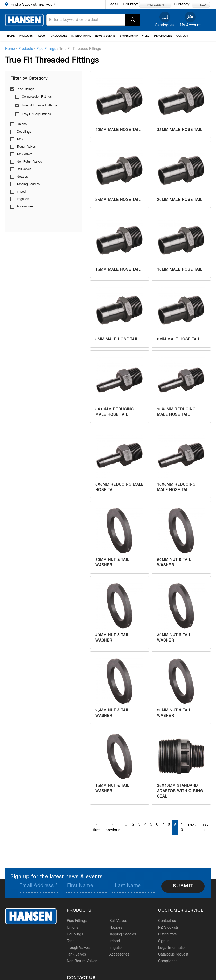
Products (26, 36)
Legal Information (172, 948)
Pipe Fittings (46, 49)
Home (11, 36)
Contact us (167, 921)
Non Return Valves (29, 162)
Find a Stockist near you (31, 5)
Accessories (25, 207)
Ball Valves (24, 169)
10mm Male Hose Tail (180, 270)
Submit (183, 886)
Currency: (182, 4)
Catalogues (165, 25)
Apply (133, 20)
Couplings (24, 132)
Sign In (164, 941)
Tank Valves (25, 154)
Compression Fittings (37, 97)
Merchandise (163, 36)
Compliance (168, 961)
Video (146, 36)
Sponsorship (129, 36)
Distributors (167, 934)
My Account (190, 25)
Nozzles (22, 177)
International (81, 36)
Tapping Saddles (28, 184)
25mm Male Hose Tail (118, 200)
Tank (20, 139)
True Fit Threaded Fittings (39, 106)
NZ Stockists (168, 928)
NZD (200, 5)
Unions (22, 124)
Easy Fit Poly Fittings (36, 114)
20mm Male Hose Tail (180, 200)
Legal (113, 4)
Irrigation (23, 199)
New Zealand (153, 5)
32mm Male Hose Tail (180, 130)
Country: (130, 4)
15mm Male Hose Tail (118, 270)
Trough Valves (26, 147)
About (42, 36)
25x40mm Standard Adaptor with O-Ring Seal (180, 791)
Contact (182, 36)
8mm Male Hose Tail (117, 339)
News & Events (105, 36)
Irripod (21, 192)
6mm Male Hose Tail (179, 339)
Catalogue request (173, 954)
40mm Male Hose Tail (118, 130)
